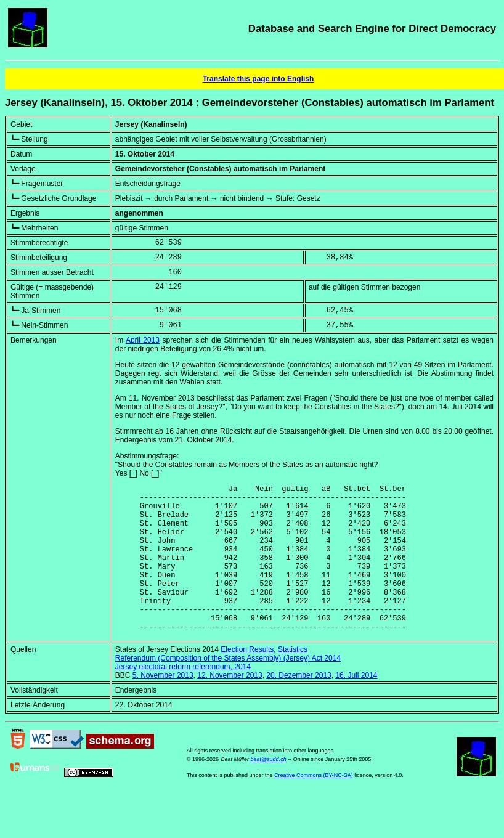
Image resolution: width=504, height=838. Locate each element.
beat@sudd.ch (268, 791)
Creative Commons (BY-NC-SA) (314, 807)
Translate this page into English (258, 79)
